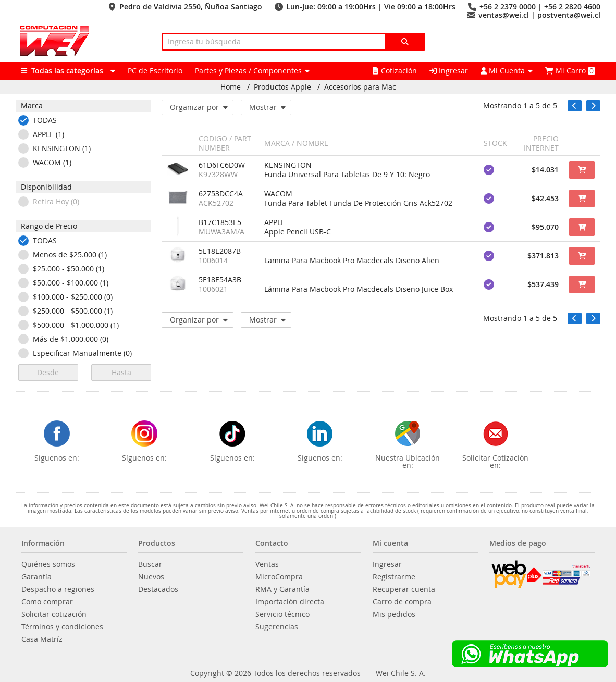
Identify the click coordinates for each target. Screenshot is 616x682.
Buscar (150, 564)
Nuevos (151, 577)
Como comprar (47, 602)
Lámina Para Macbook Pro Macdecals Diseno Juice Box (359, 289)
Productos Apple (282, 87)
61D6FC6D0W (222, 165)
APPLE (275, 222)
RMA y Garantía (282, 589)
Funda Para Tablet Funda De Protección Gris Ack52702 (358, 203)
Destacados (158, 589)
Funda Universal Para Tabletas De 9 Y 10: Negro (347, 175)
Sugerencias (277, 627)
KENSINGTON (288, 165)
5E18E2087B (220, 251)
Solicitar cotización (54, 614)
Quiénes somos (48, 564)
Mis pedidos (394, 614)
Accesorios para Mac (360, 87)
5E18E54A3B (220, 280)
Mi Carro (570, 71)
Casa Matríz (42, 639)
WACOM (278, 194)
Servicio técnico (282, 614)
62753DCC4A (221, 194)
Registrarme (394, 577)
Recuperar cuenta (404, 589)
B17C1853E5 (220, 222)
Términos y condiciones (62, 627)
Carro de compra (402, 602)
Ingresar (449, 71)
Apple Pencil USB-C (298, 232)
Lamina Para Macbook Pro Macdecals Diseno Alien (352, 261)
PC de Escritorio (155, 71)
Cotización (395, 71)
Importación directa (290, 602)
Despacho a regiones (58, 589)
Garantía (36, 577)
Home (231, 87)
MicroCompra (279, 577)
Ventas (267, 564)
